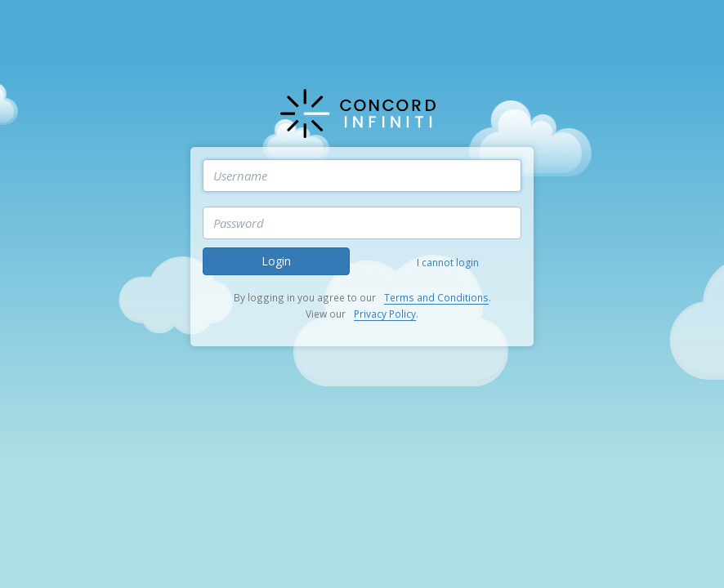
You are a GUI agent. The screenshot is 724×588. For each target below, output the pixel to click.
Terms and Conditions (436, 297)
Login (276, 261)
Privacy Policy (385, 314)
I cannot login (448, 263)
